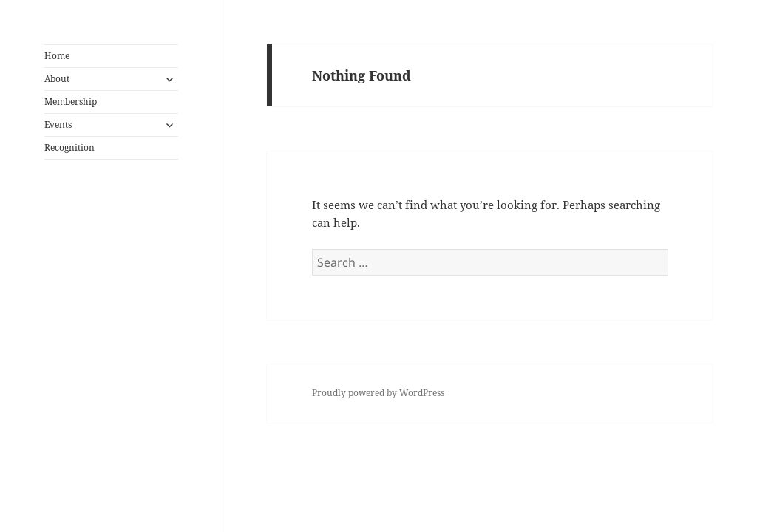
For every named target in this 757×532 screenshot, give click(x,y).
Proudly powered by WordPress (378, 393)
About (57, 79)
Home (57, 56)
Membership (71, 102)
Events (58, 125)
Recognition (69, 147)
